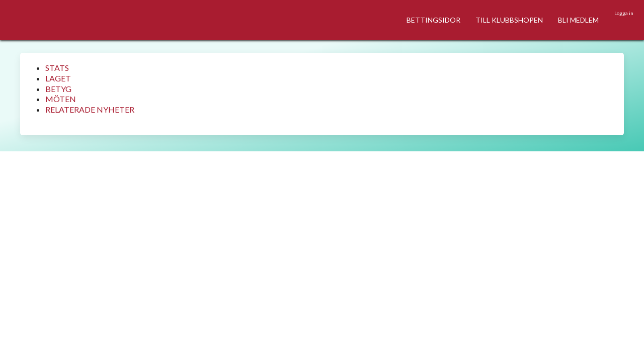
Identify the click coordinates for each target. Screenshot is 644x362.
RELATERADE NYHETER (90, 109)
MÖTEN (61, 99)
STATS (57, 68)
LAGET (58, 78)
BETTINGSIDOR (433, 20)
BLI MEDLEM (578, 20)
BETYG (58, 89)
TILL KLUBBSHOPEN (509, 20)
